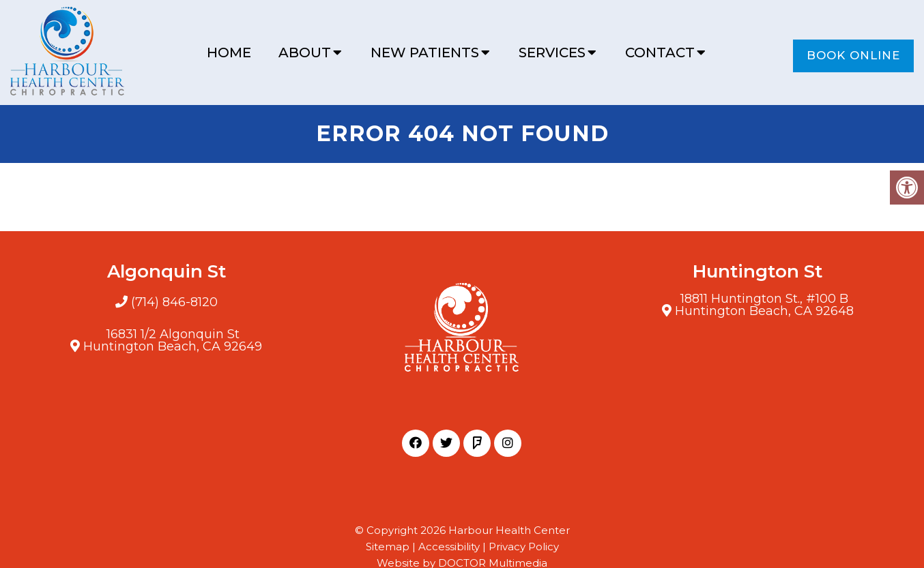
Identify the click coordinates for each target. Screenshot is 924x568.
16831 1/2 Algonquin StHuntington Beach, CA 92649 (173, 340)
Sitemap (388, 547)
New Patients (425, 53)
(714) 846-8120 (174, 302)
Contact (660, 53)
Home (229, 53)
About (305, 53)
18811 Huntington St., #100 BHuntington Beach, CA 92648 (764, 305)
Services (552, 53)
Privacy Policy (524, 547)
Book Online (853, 55)
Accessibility (449, 547)
